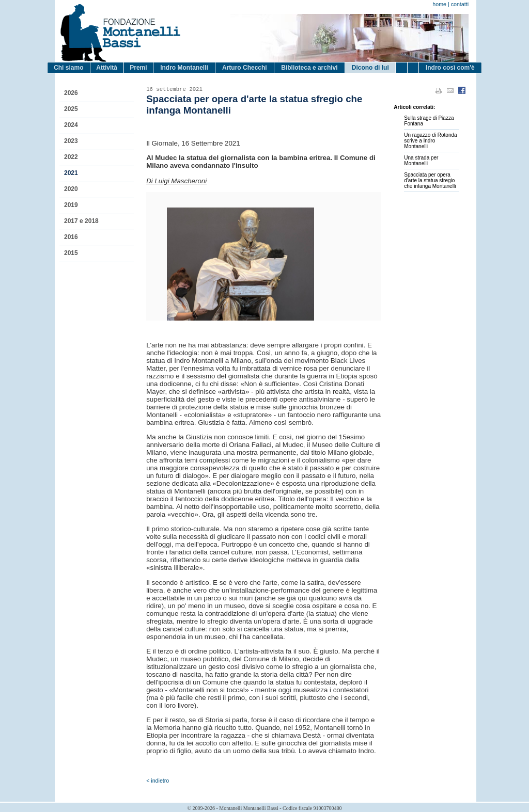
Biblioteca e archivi (309, 68)
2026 (71, 93)
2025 (71, 109)
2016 (71, 237)
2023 (71, 141)
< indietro (158, 781)
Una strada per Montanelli (421, 161)
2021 (71, 173)
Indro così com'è (450, 68)
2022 (71, 157)
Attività (107, 68)
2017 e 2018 (81, 221)
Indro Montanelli (184, 68)
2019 (71, 205)
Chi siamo (68, 68)
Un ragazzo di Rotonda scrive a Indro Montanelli (430, 141)
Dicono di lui (370, 68)
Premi (138, 68)
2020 (71, 189)
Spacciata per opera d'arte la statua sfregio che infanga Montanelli (430, 180)
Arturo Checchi (245, 68)
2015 (71, 253)
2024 (71, 125)
